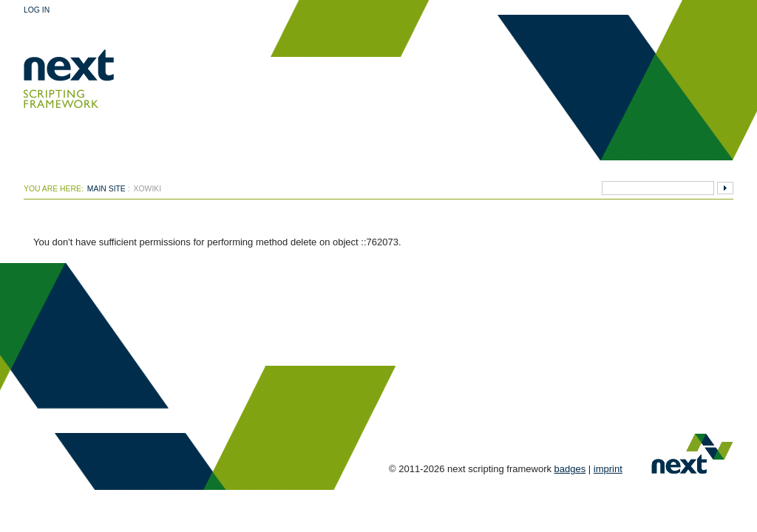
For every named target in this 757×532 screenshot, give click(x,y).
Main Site (106, 189)
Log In (37, 10)
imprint (608, 469)
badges (570, 469)
